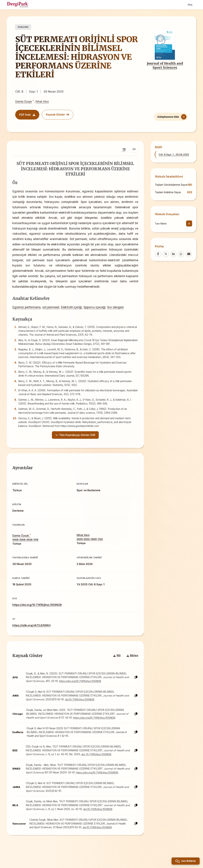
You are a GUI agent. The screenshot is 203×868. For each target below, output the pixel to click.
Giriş (190, 5)
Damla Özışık (24, 102)
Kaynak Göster (58, 115)
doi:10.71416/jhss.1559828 (86, 710)
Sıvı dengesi (117, 314)
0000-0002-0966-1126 (90, 548)
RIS (116, 667)
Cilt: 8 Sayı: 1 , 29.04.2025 (174, 155)
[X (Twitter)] (166, 254)
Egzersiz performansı (28, 314)
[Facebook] (158, 254)
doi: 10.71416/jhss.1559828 (103, 765)
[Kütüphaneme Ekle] (171, 116)
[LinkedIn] (173, 254)
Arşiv (158, 147)
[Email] (189, 254)
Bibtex (131, 667)
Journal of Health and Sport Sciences (165, 65)
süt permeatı (52, 314)
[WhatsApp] (181, 254)
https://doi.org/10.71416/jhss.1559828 (38, 614)
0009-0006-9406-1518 (27, 548)
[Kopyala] (135, 689)
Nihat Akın (42, 102)
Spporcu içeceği (96, 314)
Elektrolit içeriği (73, 314)
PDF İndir (27, 115)
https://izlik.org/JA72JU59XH (33, 634)
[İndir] (189, 223)
